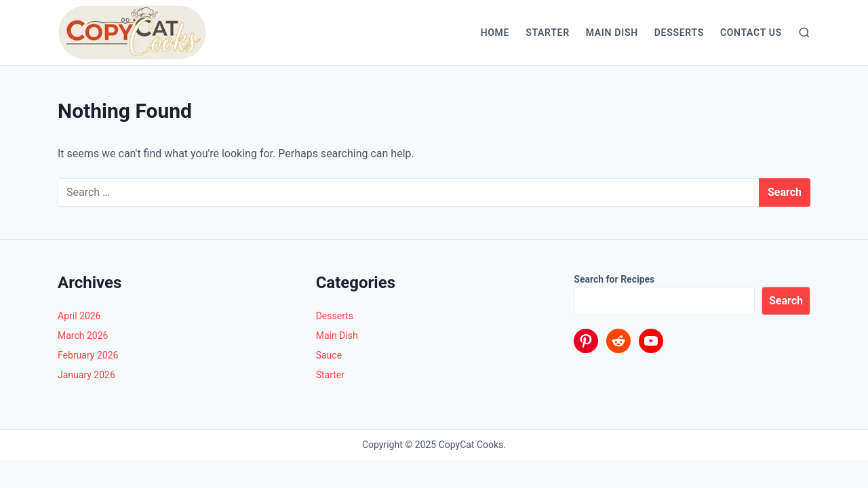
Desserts (679, 33)
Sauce (329, 355)
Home (495, 33)
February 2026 (88, 355)
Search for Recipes (614, 279)
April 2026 (79, 316)
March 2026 (83, 335)
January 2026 (86, 375)
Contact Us (751, 33)
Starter (548, 33)
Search (786, 301)
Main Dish (612, 33)
